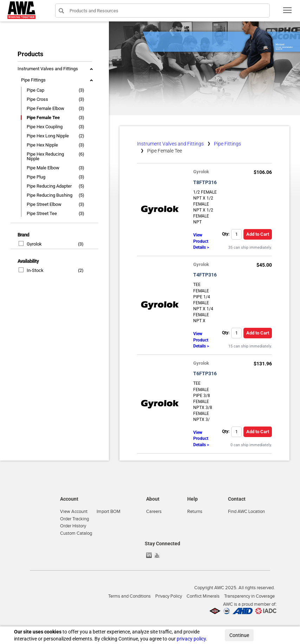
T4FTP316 (205, 275)
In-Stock (31, 270)
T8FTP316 (205, 182)
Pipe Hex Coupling (45, 127)
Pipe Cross (37, 99)
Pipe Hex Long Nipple (48, 136)
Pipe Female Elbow (45, 108)
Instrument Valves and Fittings (48, 69)
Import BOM (109, 512)
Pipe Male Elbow (43, 168)
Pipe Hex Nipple (42, 145)
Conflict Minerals (203, 596)
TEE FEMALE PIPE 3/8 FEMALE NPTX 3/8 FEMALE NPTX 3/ (203, 401)
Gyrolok (30, 244)
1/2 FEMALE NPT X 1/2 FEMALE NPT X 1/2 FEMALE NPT (205, 207)
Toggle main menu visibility (288, 12)
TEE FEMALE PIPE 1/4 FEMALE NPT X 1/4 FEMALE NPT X (203, 303)
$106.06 (263, 172)
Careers (154, 512)
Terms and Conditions (129, 596)
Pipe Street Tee (42, 213)
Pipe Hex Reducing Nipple (45, 156)
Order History (73, 526)
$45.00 (264, 265)
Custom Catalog (76, 533)
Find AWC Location (246, 512)
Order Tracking (74, 519)
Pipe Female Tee (43, 118)
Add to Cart (258, 234)
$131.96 (263, 364)
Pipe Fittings (33, 80)
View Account (74, 512)
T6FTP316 (205, 373)
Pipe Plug (36, 177)
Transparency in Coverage (249, 596)
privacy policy (191, 639)
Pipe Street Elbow (44, 204)
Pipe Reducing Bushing (50, 195)
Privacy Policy (169, 596)
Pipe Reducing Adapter (49, 186)
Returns (195, 512)
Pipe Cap (35, 90)
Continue (239, 635)
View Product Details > (201, 241)
